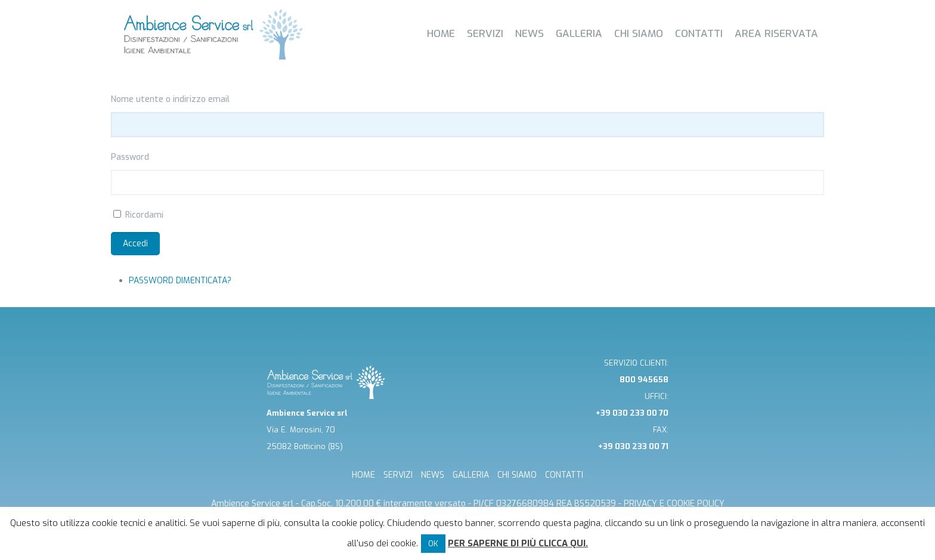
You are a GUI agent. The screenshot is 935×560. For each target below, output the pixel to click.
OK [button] (433, 544)
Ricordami (144, 215)
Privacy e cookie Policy (674, 504)
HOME (363, 475)
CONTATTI (564, 475)
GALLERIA (471, 475)
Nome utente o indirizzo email (170, 99)
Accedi (135, 244)
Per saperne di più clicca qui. (518, 543)
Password (130, 157)
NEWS (433, 475)
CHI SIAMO (517, 475)
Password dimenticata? (180, 281)
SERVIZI (398, 475)
